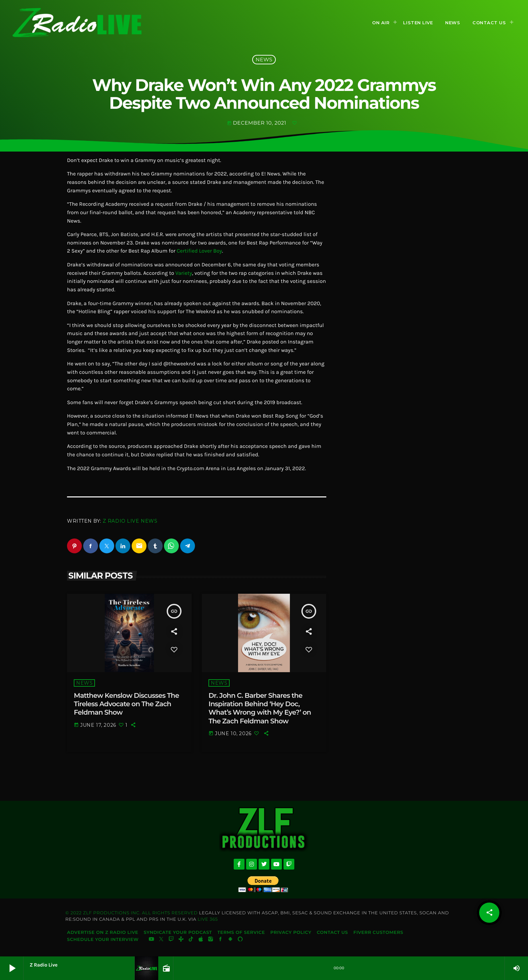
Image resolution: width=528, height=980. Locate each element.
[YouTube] (152, 940)
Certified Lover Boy (200, 251)
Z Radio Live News (130, 521)
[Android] (230, 940)
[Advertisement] (394, 259)
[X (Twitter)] (161, 940)
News (264, 59)
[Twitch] (171, 940)
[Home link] (77, 23)
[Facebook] (221, 940)
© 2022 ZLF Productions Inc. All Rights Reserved (131, 913)
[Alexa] (240, 940)
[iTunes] (201, 940)
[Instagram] (211, 940)
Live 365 (208, 920)
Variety (184, 273)
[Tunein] (181, 940)
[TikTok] (191, 940)
